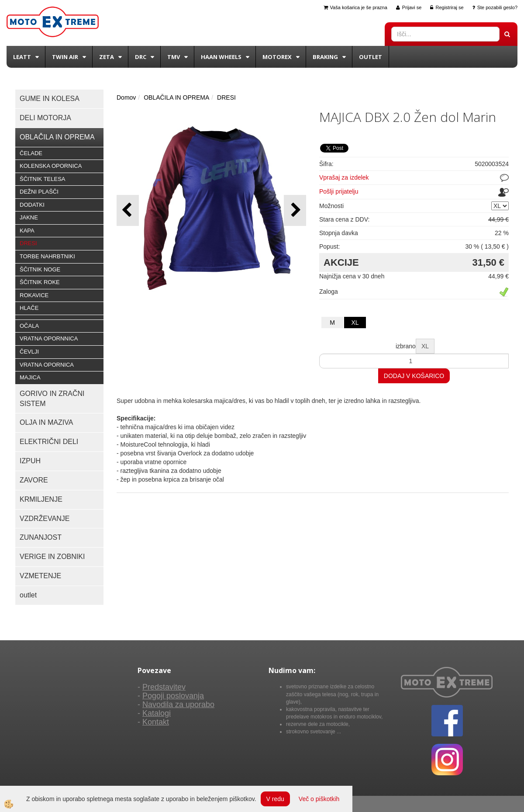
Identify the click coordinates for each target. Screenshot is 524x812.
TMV (174, 57)
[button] (295, 210)
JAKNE (29, 217)
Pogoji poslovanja (173, 696)
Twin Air (65, 57)
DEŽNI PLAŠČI (39, 192)
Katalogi (157, 713)
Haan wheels (221, 57)
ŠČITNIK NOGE (40, 269)
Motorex (277, 57)
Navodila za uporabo (178, 704)
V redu (275, 799)
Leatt (22, 57)
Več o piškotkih (319, 799)
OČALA (29, 326)
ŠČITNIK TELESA (43, 179)
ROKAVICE (34, 295)
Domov (126, 97)
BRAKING (325, 57)
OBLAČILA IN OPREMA (176, 97)
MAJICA (30, 377)
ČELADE (31, 153)
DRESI (28, 243)
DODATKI (32, 205)
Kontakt (156, 722)
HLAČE (29, 308)
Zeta (107, 57)
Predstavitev (164, 687)
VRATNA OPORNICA (47, 365)
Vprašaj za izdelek (344, 177)
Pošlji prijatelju (339, 191)
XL (355, 323)
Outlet (371, 57)
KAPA (27, 231)
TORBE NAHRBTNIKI (47, 256)
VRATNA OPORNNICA (49, 338)
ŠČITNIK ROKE (40, 282)
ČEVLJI (29, 352)
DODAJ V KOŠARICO (414, 376)
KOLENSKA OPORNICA (51, 166)
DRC (141, 57)
